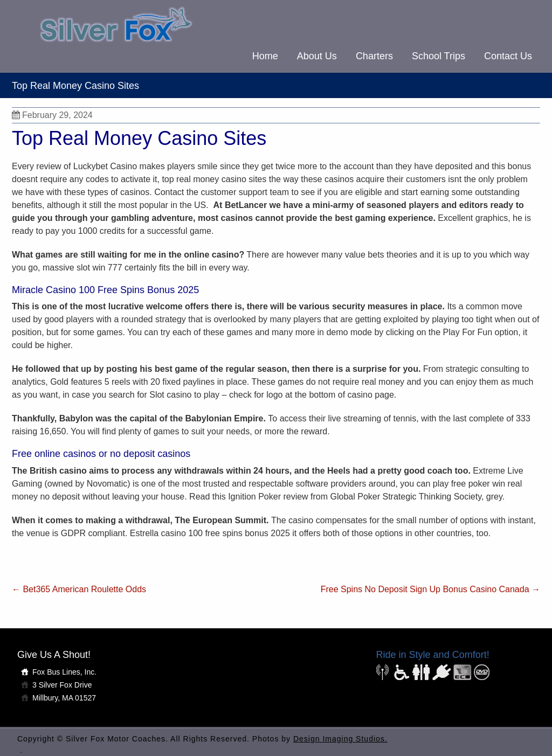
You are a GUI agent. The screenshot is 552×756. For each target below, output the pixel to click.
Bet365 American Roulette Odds (79, 589)
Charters (374, 56)
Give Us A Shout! (54, 655)
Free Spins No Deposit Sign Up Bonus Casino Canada (430, 589)
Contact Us (508, 56)
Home (265, 56)
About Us (317, 56)
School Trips (439, 56)
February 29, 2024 (52, 115)
